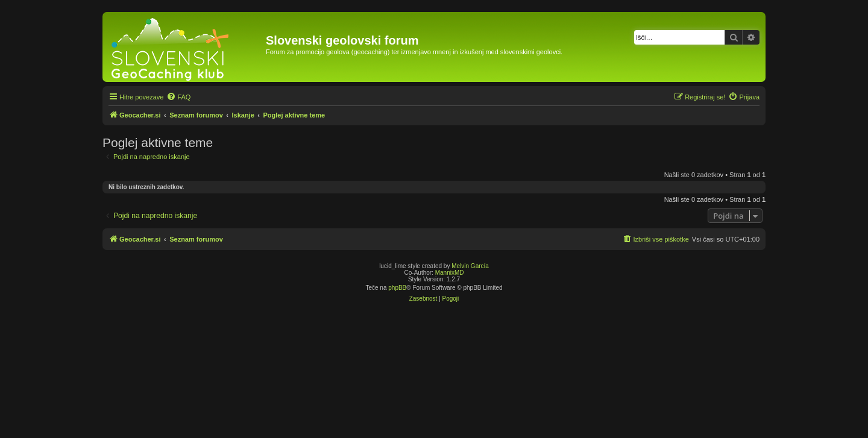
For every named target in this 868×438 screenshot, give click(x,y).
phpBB (397, 288)
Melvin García (470, 266)
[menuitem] (178, 97)
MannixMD (450, 273)
